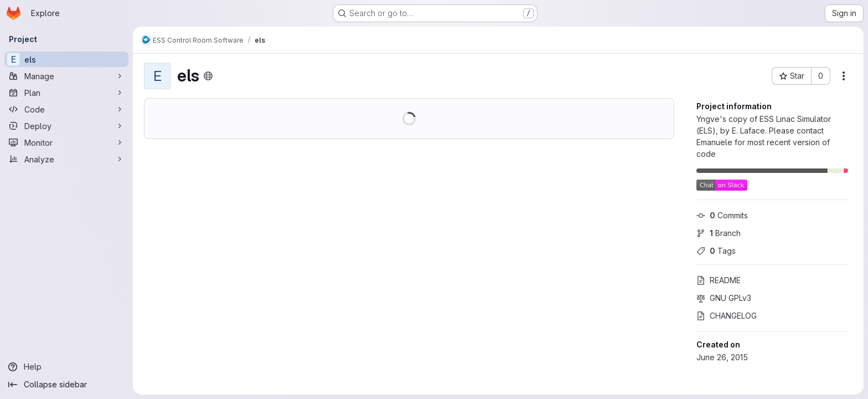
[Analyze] (66, 159)
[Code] (66, 109)
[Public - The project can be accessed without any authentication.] (208, 76)
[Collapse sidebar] (66, 385)
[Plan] (66, 93)
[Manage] (66, 76)
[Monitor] (66, 142)
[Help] (66, 367)
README (719, 280)
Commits (722, 215)
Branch (719, 233)
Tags (716, 251)
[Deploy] (66, 126)
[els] (66, 59)
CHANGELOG (727, 316)
